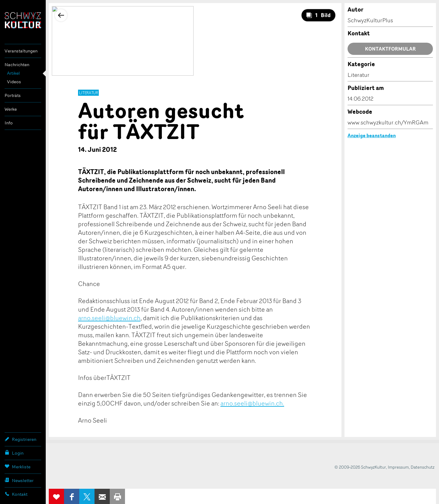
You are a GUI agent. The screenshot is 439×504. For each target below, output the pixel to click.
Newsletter (19, 480)
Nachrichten (17, 64)
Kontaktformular (390, 49)
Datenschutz (423, 467)
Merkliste (18, 466)
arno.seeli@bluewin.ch (109, 318)
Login (14, 453)
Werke (11, 109)
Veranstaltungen (21, 51)
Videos (14, 82)
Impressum (398, 467)
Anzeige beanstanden (372, 135)
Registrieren (20, 439)
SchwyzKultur (23, 20)
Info (9, 123)
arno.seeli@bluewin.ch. (252, 403)
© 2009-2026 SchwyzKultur (360, 467)
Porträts (13, 95)
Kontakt (16, 494)
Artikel (13, 73)
